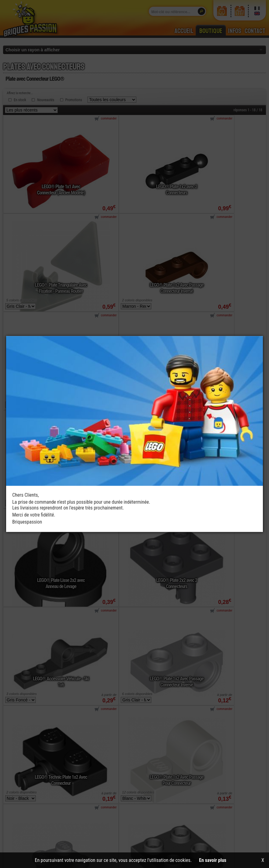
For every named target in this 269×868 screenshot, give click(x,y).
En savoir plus (213, 860)
